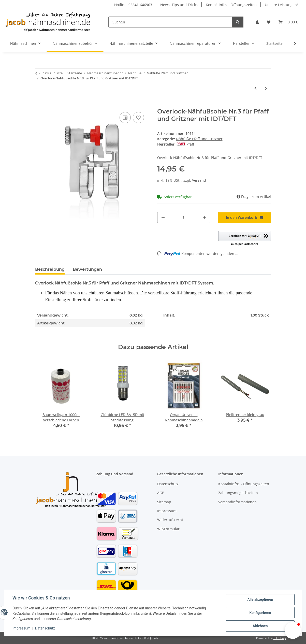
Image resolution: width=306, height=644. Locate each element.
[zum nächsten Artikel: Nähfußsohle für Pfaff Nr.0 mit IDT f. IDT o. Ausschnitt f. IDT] (266, 88)
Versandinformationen (237, 502)
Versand (199, 180)
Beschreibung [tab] (50, 269)
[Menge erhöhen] (204, 217)
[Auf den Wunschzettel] (138, 118)
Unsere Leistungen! (281, 5)
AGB (161, 493)
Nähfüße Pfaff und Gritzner (199, 139)
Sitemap (164, 502)
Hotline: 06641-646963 (133, 5)
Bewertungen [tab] (87, 269)
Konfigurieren (260, 613)
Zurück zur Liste (51, 73)
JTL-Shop (280, 638)
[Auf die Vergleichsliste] (125, 118)
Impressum (21, 628)
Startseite (274, 43)
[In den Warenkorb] (39, 105)
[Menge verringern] (163, 217)
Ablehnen (260, 626)
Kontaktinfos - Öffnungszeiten (231, 5)
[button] (257, 22)
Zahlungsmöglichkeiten (238, 493)
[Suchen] (170, 22)
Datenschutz (45, 628)
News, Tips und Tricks (179, 5)
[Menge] (184, 217)
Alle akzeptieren (260, 599)
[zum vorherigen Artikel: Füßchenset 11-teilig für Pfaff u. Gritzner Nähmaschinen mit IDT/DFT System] (256, 88)
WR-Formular (168, 529)
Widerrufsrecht (170, 520)
